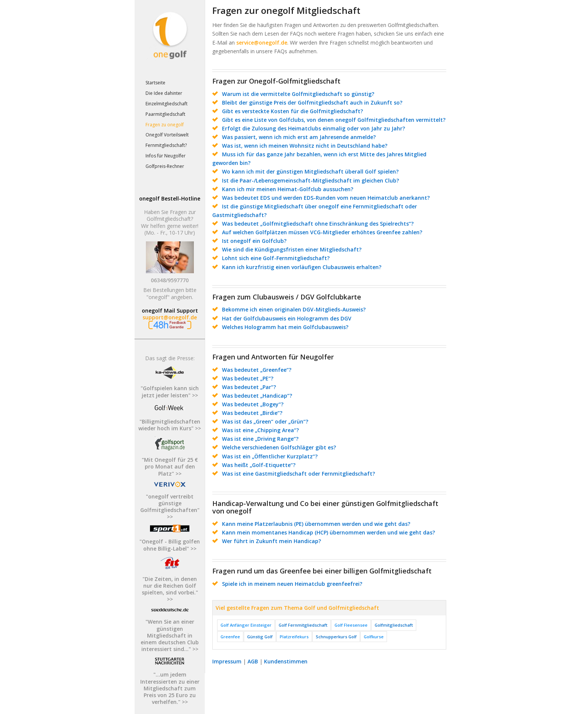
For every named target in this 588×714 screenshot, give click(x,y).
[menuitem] (169, 83)
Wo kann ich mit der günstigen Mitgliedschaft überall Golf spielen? (310, 171)
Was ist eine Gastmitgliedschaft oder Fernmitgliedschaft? (298, 474)
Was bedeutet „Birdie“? (252, 413)
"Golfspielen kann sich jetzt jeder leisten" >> (170, 391)
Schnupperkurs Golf (336, 637)
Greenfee (230, 637)
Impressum (227, 661)
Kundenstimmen (286, 661)
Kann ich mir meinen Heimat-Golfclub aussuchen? (288, 189)
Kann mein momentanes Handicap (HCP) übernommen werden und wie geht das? (328, 532)
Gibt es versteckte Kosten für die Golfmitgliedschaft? (292, 111)
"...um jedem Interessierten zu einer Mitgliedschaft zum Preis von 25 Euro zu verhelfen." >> (170, 688)
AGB (253, 661)
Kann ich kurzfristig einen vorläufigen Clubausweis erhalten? (302, 267)
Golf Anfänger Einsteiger (246, 625)
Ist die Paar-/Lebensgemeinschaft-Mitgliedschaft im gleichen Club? (310, 180)
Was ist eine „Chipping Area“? (260, 430)
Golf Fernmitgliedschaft (303, 625)
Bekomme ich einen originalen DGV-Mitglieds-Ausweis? (294, 309)
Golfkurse (374, 637)
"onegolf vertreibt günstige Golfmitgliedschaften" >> (170, 507)
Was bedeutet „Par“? (249, 387)
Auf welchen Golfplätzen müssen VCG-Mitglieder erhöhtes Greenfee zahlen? (322, 232)
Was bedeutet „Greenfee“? (257, 370)
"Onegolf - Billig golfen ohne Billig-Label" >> (170, 545)
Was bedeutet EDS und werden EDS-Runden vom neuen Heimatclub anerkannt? (326, 198)
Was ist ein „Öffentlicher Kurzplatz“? (270, 456)
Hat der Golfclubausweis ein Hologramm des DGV (287, 318)
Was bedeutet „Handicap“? (257, 396)
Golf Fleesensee (351, 625)
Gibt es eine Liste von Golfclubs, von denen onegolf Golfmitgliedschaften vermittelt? (334, 120)
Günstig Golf (260, 637)
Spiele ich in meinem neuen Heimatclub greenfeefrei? (292, 584)
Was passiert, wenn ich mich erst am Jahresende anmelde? (299, 137)
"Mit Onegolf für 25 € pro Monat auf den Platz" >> (170, 466)
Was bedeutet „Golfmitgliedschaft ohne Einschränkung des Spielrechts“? (318, 224)
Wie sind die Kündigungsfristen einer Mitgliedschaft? (292, 249)
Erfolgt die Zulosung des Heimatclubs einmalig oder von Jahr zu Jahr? (313, 128)
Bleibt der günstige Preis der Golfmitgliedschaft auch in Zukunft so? (312, 103)
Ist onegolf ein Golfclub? (254, 241)
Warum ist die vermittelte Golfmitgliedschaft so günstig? (298, 94)
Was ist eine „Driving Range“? (260, 439)
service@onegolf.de (262, 43)
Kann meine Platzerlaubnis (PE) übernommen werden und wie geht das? (316, 524)
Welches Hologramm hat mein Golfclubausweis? (285, 327)
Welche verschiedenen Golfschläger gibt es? (279, 447)
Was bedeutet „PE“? (248, 378)
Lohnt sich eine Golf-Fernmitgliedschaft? (276, 258)
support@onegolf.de (170, 317)
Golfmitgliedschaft (394, 625)
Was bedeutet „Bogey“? (253, 404)
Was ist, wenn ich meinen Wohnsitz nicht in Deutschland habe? (305, 146)
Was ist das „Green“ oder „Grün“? (265, 421)
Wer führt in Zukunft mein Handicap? (271, 541)
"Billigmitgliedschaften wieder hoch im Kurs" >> (170, 425)
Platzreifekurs (294, 637)
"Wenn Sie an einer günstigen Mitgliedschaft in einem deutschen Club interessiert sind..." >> (170, 635)
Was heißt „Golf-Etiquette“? (259, 465)
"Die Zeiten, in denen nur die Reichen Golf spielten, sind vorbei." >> (170, 589)
